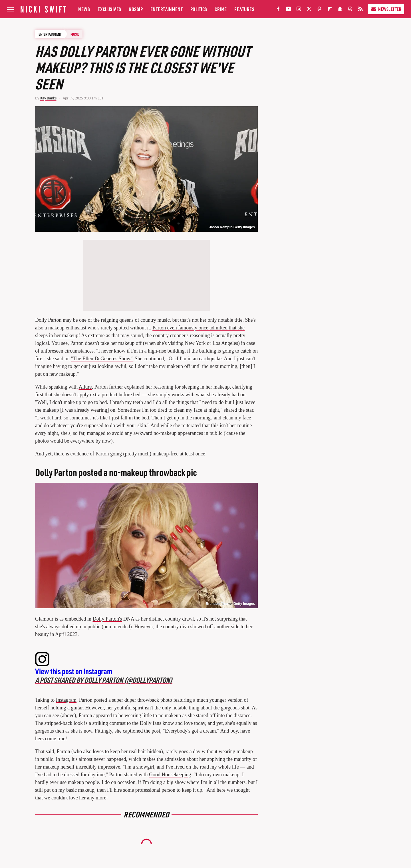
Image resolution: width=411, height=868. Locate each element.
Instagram (66, 700)
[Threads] (350, 10)
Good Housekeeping (170, 775)
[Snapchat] (340, 10)
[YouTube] (289, 10)
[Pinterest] (319, 10)
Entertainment (167, 9)
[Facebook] (278, 10)
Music (75, 34)
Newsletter (386, 9)
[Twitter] (309, 10)
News (84, 9)
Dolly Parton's (107, 619)
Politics (199, 9)
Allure (85, 387)
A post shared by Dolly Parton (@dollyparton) (104, 680)
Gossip (136, 9)
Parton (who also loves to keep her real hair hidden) (110, 751)
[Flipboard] (330, 10)
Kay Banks (48, 98)
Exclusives (109, 9)
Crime (221, 9)
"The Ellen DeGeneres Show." (102, 359)
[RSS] (360, 10)
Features (244, 9)
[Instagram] (299, 10)
